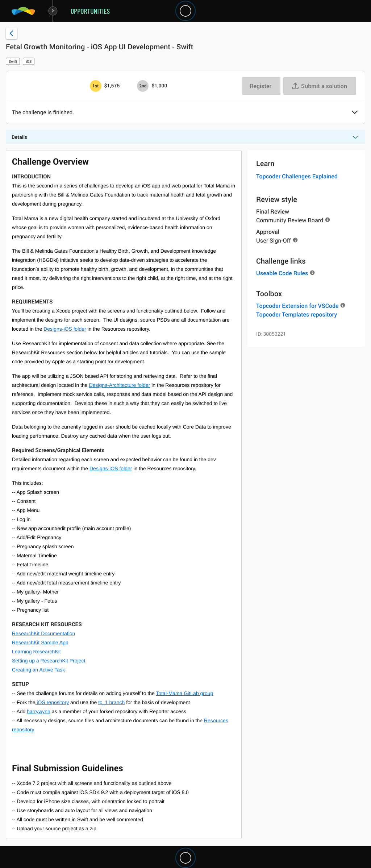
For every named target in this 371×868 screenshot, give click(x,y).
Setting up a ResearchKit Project (49, 661)
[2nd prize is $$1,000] (143, 86)
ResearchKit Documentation (43, 633)
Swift (13, 61)
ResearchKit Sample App (40, 642)
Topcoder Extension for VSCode (297, 306)
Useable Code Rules (282, 273)
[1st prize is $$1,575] (96, 86)
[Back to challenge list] (12, 33)
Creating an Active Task (38, 670)
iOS (29, 61)
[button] (355, 113)
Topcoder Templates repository (297, 314)
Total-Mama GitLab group (184, 693)
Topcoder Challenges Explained (297, 176)
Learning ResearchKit (36, 652)
